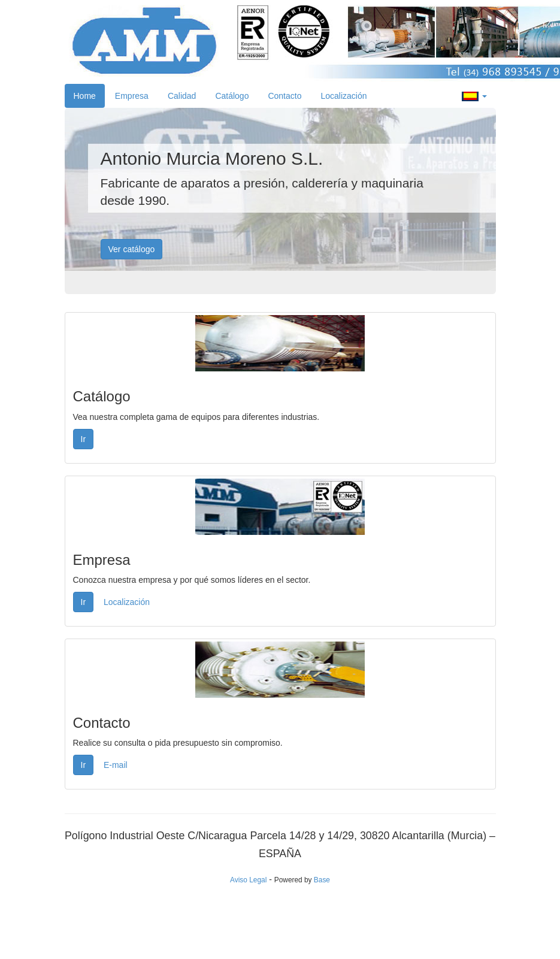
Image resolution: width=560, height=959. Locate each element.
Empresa (132, 96)
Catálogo (232, 96)
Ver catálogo (132, 249)
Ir (84, 439)
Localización (343, 96)
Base (322, 880)
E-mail (116, 765)
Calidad (182, 96)
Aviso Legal (248, 880)
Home (85, 96)
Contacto (284, 96)
